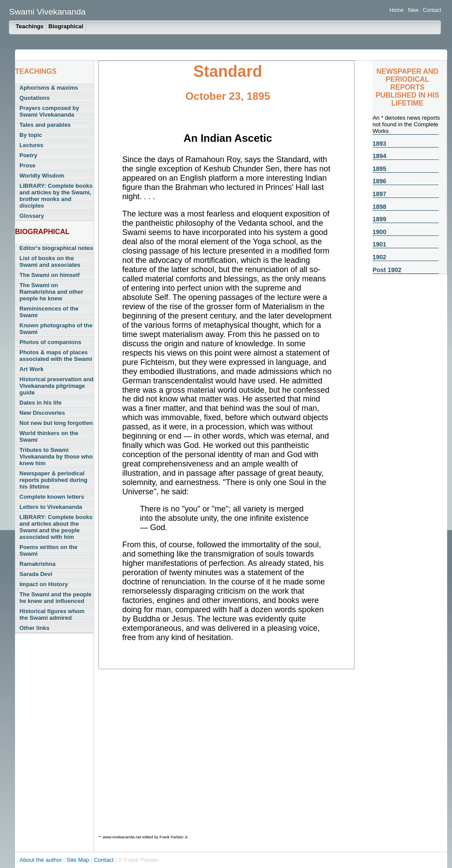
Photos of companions (50, 342)
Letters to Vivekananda (51, 507)
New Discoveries (42, 413)
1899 (379, 219)
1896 (379, 181)
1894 (379, 156)
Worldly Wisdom (42, 176)
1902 (379, 257)
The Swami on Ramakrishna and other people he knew (51, 292)
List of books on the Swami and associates (50, 262)
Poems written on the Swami (48, 550)
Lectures (31, 145)
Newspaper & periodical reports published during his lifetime (53, 480)
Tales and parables (45, 125)
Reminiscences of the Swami (49, 312)
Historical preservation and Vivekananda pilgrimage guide (56, 386)
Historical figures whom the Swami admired (52, 614)
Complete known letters (52, 497)
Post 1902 (387, 270)
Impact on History (44, 584)
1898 (379, 207)
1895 (379, 169)
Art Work (32, 369)
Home (396, 10)
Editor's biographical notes (56, 248)
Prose (27, 165)
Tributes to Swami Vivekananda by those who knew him (56, 457)
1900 (379, 232)
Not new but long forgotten (56, 423)
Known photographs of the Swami (56, 329)
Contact (432, 10)
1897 (379, 194)
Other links (34, 628)
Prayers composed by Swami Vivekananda (49, 111)
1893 (379, 144)
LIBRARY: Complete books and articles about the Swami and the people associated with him (56, 527)
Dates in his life (40, 403)
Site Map (79, 860)
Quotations (35, 98)
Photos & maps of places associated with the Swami (56, 356)
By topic (31, 135)
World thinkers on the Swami (49, 436)
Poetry (28, 155)
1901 (379, 244)
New (414, 10)
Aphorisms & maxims (49, 88)
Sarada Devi (36, 574)
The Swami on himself (50, 275)
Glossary (32, 216)
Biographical (66, 26)
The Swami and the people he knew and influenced (55, 598)
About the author (41, 860)
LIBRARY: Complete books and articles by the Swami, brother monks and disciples (56, 196)
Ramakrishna (38, 564)
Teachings (29, 26)
